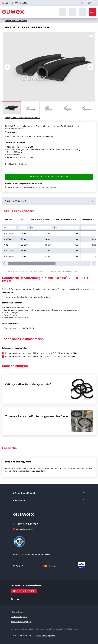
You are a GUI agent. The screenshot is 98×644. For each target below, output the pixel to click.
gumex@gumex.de (34, 187)
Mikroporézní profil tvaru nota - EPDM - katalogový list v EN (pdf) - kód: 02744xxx (40, 356)
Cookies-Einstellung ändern (46, 636)
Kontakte (23, 3)
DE (81, 3)
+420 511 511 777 (11, 3)
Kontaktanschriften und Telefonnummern (32, 554)
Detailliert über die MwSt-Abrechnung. (64, 271)
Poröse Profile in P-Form (16, 21)
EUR (89, 3)
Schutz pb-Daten (17, 612)
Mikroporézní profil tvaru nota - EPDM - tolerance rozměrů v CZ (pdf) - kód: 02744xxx (42, 353)
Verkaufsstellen (52, 187)
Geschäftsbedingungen (19, 617)
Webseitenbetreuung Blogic (21, 622)
